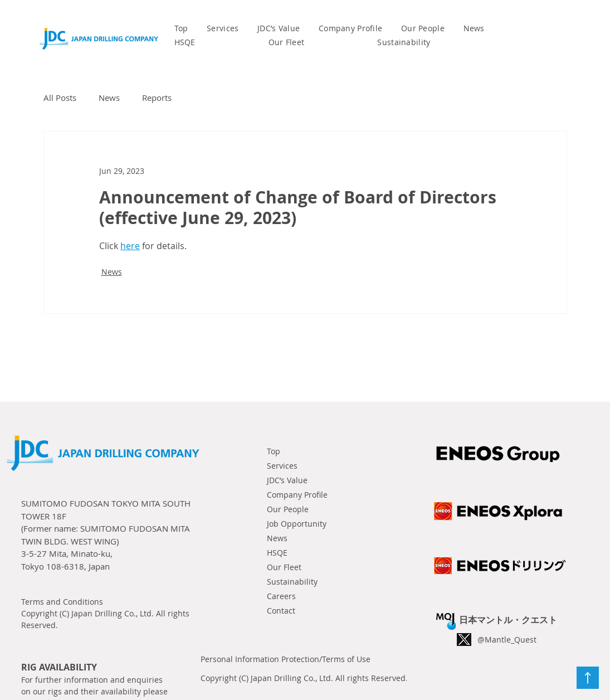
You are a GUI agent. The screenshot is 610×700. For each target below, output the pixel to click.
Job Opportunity (297, 524)
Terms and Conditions (62, 602)
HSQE (277, 553)
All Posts (60, 98)
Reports (157, 98)
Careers (281, 596)
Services (282, 466)
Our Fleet (284, 567)
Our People (288, 509)
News (109, 98)
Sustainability (292, 582)
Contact (281, 611)
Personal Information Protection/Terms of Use (286, 659)
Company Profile (297, 495)
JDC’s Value (287, 480)
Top (274, 451)
